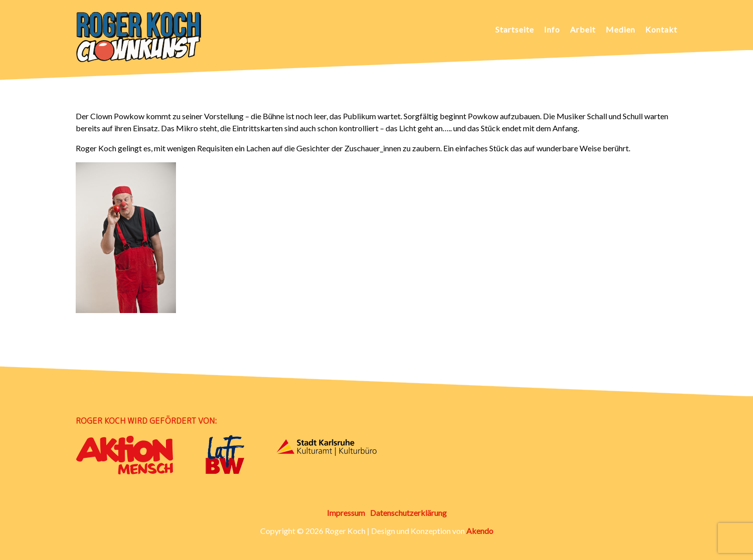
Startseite (515, 29)
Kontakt (661, 29)
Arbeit (583, 29)
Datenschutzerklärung (408, 513)
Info (552, 29)
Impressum (346, 513)
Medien (620, 29)
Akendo (480, 531)
